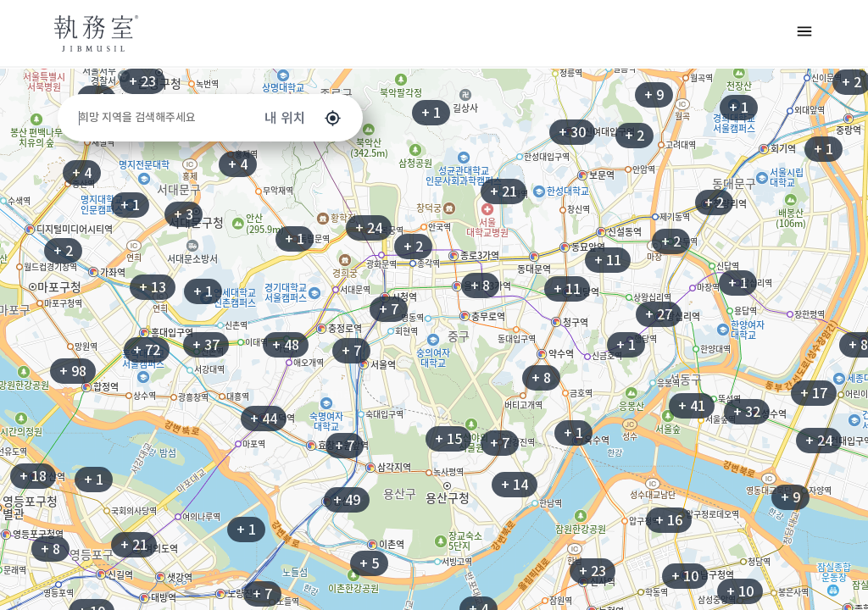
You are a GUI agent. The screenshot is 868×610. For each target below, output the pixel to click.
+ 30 (572, 132)
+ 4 (82, 173)
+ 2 (714, 202)
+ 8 (541, 378)
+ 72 (147, 350)
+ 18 (33, 476)
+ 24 (369, 228)
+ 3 (184, 214)
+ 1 (431, 113)
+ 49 (347, 500)
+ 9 (790, 497)
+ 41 (692, 406)
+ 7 (389, 309)
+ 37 (206, 345)
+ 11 (608, 260)
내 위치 (303, 118)
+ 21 (504, 191)
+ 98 (73, 371)
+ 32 (747, 412)
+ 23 (142, 81)
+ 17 (814, 393)
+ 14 (515, 485)
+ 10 (740, 591)
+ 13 (153, 287)
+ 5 (369, 563)
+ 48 (286, 345)
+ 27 (659, 314)
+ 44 (264, 419)
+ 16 (669, 520)
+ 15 (448, 439)
